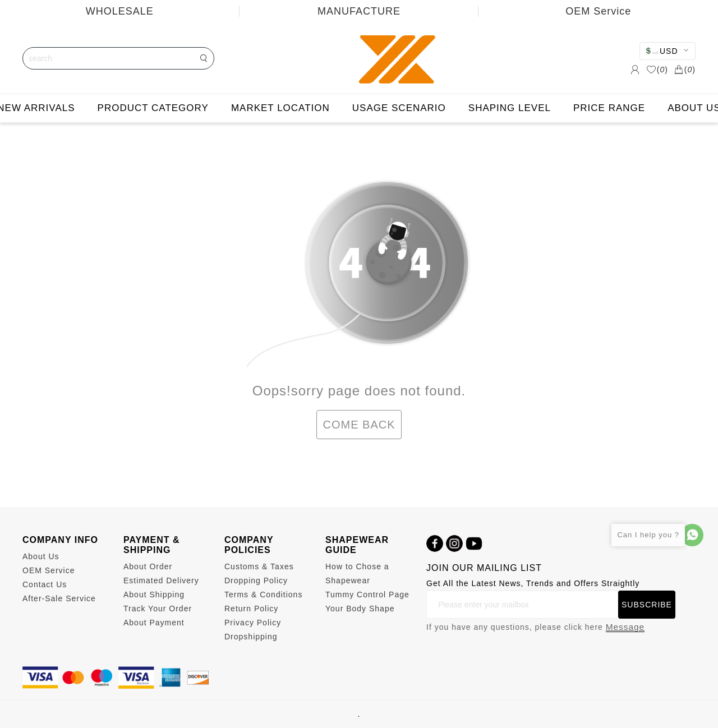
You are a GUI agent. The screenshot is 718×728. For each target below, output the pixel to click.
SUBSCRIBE (647, 605)
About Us (41, 556)
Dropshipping (251, 637)
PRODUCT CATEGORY (153, 108)
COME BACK (359, 425)
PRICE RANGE (609, 108)
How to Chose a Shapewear (357, 573)
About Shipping (154, 595)
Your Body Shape (360, 609)
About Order (148, 566)
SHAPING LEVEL (510, 108)
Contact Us (45, 584)
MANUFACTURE (359, 11)
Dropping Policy (256, 580)
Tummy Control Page (367, 595)
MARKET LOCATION (280, 108)
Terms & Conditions (263, 595)
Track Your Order (158, 609)
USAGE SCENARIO (399, 108)
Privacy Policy (253, 623)
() (657, 70)
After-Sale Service (59, 598)
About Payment (154, 623)
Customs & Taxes (259, 566)
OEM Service (49, 570)
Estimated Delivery (161, 580)
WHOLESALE (120, 11)
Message (625, 627)
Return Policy (251, 609)
